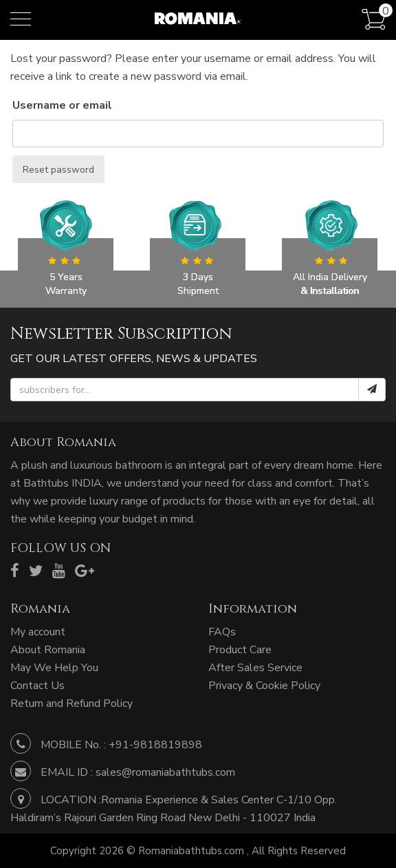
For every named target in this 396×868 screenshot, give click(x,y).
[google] (85, 571)
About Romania (48, 650)
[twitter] (36, 571)
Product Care (240, 650)
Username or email (62, 105)
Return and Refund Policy (71, 703)
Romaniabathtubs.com (192, 851)
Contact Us (37, 686)
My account (38, 632)
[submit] (372, 390)
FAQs (222, 632)
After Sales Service (255, 668)
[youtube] (59, 571)
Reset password (58, 170)
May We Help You (54, 668)
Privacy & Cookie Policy (264, 686)
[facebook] (15, 571)
